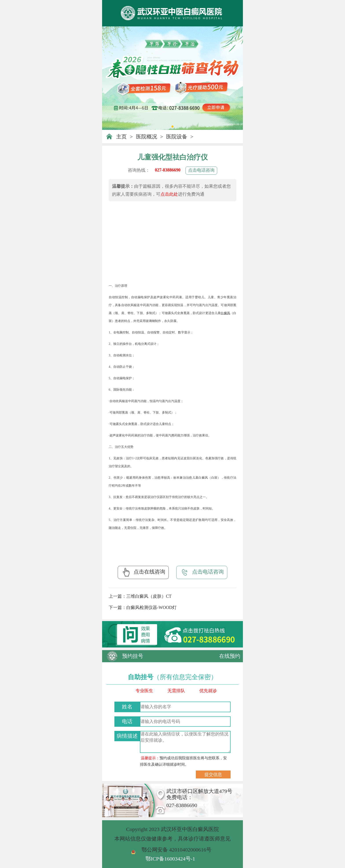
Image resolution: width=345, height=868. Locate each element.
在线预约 (230, 656)
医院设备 (177, 137)
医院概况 (147, 137)
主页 (121, 137)
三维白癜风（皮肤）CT (149, 596)
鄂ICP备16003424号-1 (170, 859)
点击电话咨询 (201, 170)
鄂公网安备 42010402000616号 (176, 850)
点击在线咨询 (143, 572)
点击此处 (169, 194)
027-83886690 (168, 170)
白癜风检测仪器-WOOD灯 (151, 607)
